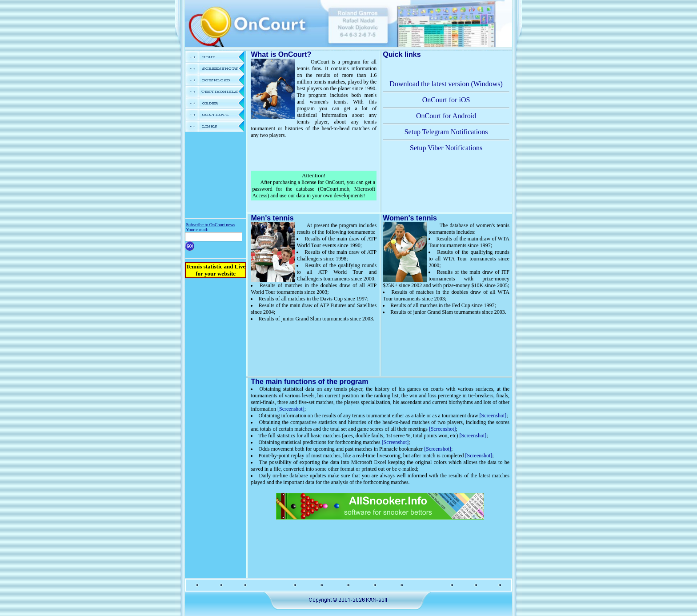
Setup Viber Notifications (446, 148)
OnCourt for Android (446, 116)
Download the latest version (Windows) (446, 84)
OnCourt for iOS (446, 100)
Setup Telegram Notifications (446, 132)
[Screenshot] (291, 409)
